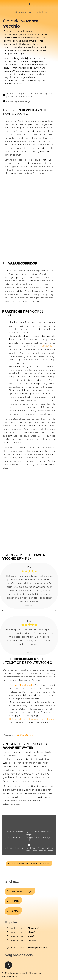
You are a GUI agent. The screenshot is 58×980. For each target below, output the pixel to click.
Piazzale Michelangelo (21, 685)
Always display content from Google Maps (29, 848)
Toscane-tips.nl (18, 973)
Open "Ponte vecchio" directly (39, 851)
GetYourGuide (25, 735)
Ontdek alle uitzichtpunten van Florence (32, 719)
